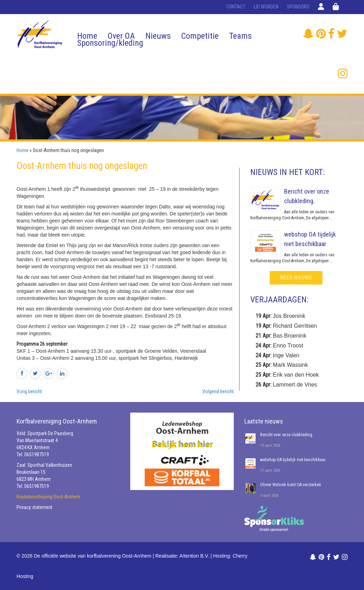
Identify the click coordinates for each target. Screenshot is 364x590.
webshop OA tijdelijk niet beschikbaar (293, 460)
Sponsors (298, 7)
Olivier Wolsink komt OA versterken (291, 485)
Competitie (200, 36)
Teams (240, 36)
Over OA (121, 36)
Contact (236, 7)
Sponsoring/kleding (110, 43)
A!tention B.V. (194, 556)
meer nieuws (296, 278)
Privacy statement (34, 507)
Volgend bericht (218, 391)
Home (87, 36)
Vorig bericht (29, 391)
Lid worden (266, 7)
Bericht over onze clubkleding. (287, 435)
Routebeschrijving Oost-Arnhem (48, 497)
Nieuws (158, 36)
